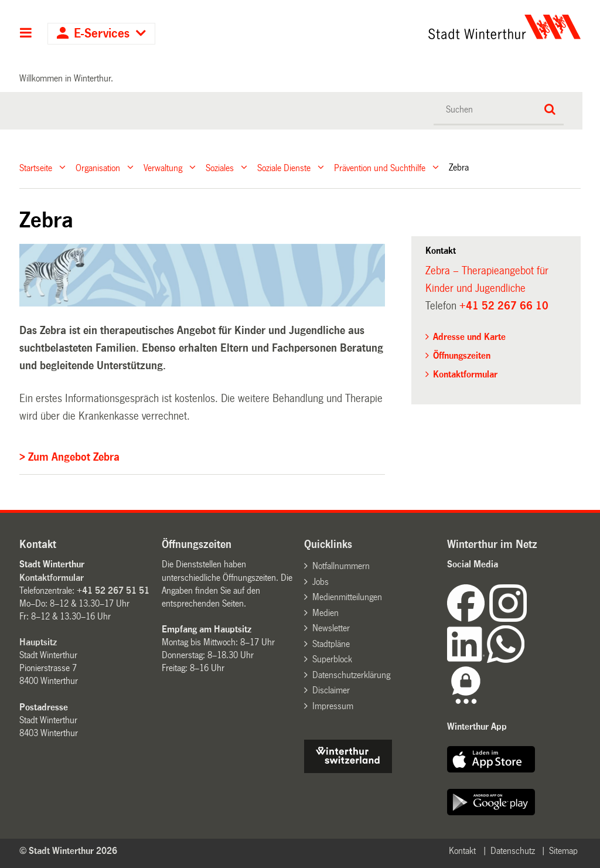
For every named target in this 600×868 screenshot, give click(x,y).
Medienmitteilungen (347, 597)
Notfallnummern (341, 566)
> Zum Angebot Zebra (69, 457)
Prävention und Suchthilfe (380, 167)
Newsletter (331, 628)
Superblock (332, 659)
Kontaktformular (465, 374)
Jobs (321, 582)
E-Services (102, 34)
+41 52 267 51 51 (113, 590)
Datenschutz (513, 851)
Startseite (36, 167)
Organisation (98, 167)
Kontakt (462, 851)
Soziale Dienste (284, 167)
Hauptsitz (38, 642)
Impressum (333, 706)
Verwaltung (163, 167)
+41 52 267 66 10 (504, 306)
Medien (325, 613)
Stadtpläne (331, 644)
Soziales (220, 167)
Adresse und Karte (469, 337)
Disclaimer (331, 690)
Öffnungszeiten (462, 355)
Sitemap (563, 851)
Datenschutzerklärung (351, 675)
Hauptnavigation (26, 34)
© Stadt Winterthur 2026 (68, 851)
